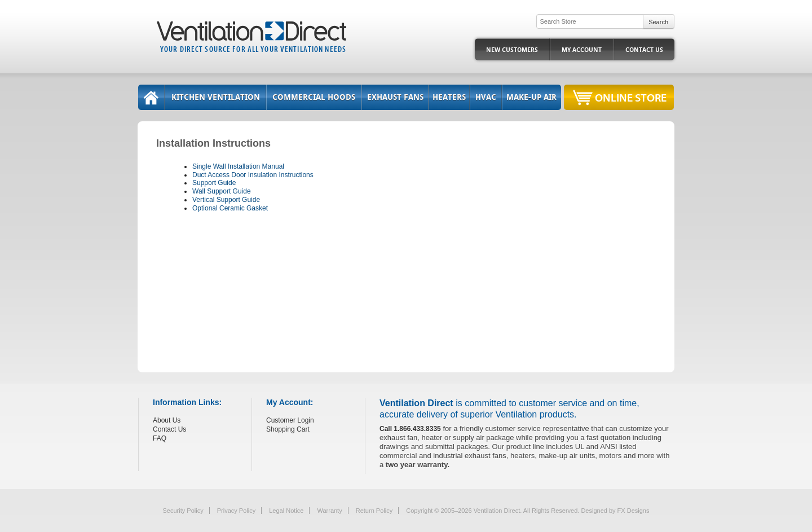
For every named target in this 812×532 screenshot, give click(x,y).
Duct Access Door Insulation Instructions (253, 175)
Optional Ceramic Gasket (230, 208)
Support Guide (214, 183)
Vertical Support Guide (226, 200)
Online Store (631, 97)
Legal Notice (286, 511)
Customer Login (290, 420)
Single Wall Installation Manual (238, 166)
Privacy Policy (236, 511)
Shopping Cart (288, 429)
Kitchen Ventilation (216, 97)
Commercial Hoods (314, 97)
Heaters (449, 97)
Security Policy (183, 511)
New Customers (512, 50)
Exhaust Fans (395, 97)
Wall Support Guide (222, 191)
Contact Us (644, 50)
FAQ (160, 438)
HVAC (486, 97)
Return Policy (374, 511)
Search (658, 22)
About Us (167, 420)
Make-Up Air (531, 97)
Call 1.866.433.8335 (410, 429)
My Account (582, 50)
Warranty (329, 511)
